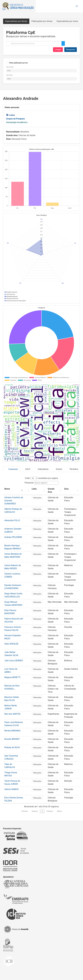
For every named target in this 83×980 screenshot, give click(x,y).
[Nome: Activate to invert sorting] (14, 491)
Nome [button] (7, 489)
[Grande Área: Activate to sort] (52, 491)
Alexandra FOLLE (12, 520)
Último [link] (60, 811)
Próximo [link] (50, 811)
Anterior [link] (35, 811)
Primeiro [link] (25, 811)
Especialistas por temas (16, 21)
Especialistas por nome (67, 21)
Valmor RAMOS (11, 789)
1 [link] (42, 811)
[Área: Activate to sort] (70, 491)
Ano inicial (10, 67)
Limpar (58, 50)
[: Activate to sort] (28, 491)
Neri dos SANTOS (12, 714)
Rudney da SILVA (12, 747)
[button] (77, 6)
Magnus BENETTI (12, 677)
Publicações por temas (42, 21)
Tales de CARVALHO (14, 764)
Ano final (9, 75)
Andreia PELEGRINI (13, 537)
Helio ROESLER (11, 644)
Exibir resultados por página (42, 478)
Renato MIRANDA (12, 731)
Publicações (37, 498)
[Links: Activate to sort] (37, 491)
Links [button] (34, 489)
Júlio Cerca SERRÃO (14, 661)
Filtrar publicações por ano (19, 63)
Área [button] (64, 489)
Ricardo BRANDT (12, 739)
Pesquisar (71, 50)
